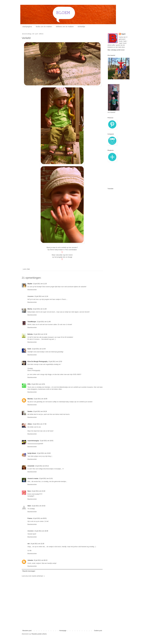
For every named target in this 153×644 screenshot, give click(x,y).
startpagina (27, 27)
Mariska (30, 399)
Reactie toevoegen (29, 571)
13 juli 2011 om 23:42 (39, 506)
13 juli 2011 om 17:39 (40, 424)
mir (29, 544)
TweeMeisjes (32, 322)
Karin (29, 349)
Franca (30, 518)
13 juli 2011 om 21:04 (38, 491)
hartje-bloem (32, 453)
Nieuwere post (27, 631)
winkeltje (81, 27)
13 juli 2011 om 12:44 (39, 349)
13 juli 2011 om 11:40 (44, 322)
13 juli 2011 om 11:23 (40, 284)
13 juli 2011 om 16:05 (40, 399)
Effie (29, 384)
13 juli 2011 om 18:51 (47, 441)
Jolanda (30, 560)
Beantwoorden (32, 290)
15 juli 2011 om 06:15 (40, 560)
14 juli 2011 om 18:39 (41, 531)
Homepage (63, 631)
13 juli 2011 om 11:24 (41, 296)
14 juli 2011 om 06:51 (40, 518)
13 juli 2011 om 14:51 (38, 384)
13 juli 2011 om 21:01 (46, 479)
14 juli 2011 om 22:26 (37, 544)
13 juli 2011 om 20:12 (42, 466)
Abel (28, 269)
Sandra (30, 411)
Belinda (30, 334)
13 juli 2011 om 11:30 (40, 309)
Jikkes (30, 424)
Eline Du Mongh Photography (38, 362)
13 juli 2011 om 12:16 (40, 334)
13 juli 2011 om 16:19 (40, 411)
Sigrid (123, 34)
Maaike (30, 284)
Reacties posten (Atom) (39, 634)
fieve (29, 491)
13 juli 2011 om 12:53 (55, 362)
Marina (30, 309)
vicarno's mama (33, 479)
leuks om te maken (44, 27)
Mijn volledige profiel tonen (116, 50)
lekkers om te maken (65, 27)
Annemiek (31, 466)
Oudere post (98, 631)
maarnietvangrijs (33, 441)
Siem (29, 506)
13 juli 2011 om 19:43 (44, 453)
